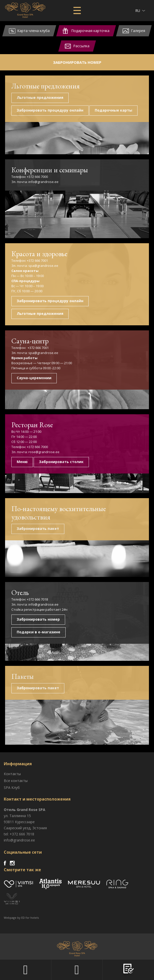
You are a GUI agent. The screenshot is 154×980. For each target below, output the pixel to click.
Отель (20, 592)
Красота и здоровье (39, 254)
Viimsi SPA (25, 10)
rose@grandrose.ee (44, 452)
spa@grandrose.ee (43, 266)
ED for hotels (30, 918)
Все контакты (16, 781)
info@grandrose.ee (43, 182)
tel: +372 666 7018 (19, 834)
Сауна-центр (30, 341)
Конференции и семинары (50, 170)
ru (138, 11)
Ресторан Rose (32, 425)
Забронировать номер (77, 62)
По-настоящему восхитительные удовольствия (59, 513)
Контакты (12, 774)
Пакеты (23, 676)
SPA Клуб (12, 787)
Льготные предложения (46, 86)
